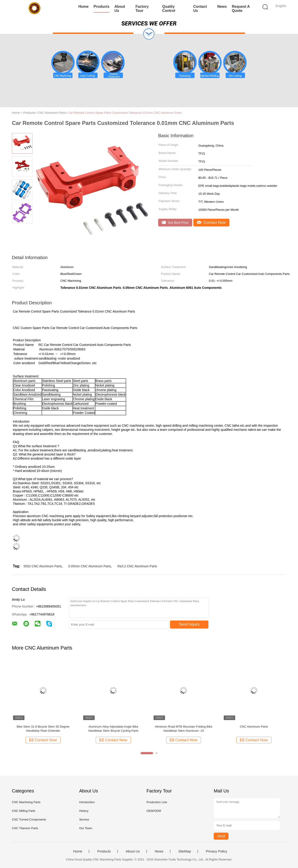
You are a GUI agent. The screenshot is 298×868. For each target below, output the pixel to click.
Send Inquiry (189, 624)
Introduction (87, 802)
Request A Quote (241, 9)
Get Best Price (175, 223)
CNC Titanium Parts (25, 828)
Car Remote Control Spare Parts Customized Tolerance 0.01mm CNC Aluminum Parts (125, 113)
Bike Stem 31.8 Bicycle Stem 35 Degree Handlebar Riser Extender (43, 729)
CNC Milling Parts (24, 811)
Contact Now (211, 222)
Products (101, 7)
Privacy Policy (217, 851)
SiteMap (185, 851)
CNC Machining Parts (26, 802)
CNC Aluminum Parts (254, 727)
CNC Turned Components (29, 819)
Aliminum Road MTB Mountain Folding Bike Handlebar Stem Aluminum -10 (184, 729)
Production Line (157, 802)
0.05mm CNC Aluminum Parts (90, 566)
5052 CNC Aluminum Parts (43, 566)
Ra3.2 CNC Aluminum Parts (137, 566)
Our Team (86, 828)
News (222, 7)
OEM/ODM (154, 811)
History (84, 811)
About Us (120, 9)
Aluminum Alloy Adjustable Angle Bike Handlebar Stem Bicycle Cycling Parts (113, 729)
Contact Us (200, 9)
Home (83, 7)
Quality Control (169, 9)
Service (84, 819)
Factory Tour (142, 9)
